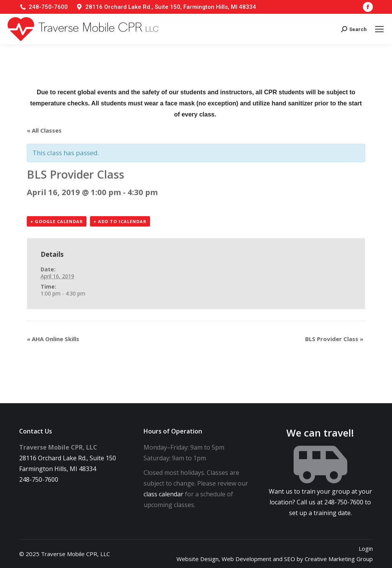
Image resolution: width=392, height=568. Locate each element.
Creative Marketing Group (339, 559)
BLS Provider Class (334, 339)
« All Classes (44, 130)
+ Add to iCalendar (120, 221)
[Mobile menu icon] (379, 29)
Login (366, 548)
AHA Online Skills (53, 339)
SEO (290, 559)
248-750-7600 (48, 7)
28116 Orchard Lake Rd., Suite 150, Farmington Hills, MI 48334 (171, 7)
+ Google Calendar (57, 221)
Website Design (198, 559)
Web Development (247, 559)
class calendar (163, 494)
